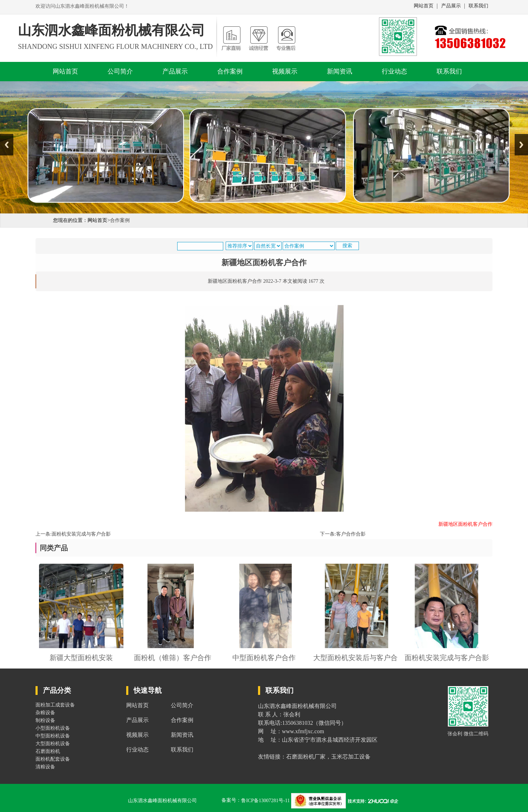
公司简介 (120, 71)
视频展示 (285, 71)
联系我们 (478, 6)
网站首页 (424, 6)
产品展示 (451, 6)
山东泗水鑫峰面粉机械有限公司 (162, 801)
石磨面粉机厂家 (306, 757)
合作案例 (230, 71)
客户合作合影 (351, 534)
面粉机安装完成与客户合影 (81, 534)
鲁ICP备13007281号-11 (266, 801)
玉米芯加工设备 (351, 757)
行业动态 (394, 71)
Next (521, 145)
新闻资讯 (340, 71)
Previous (7, 145)
